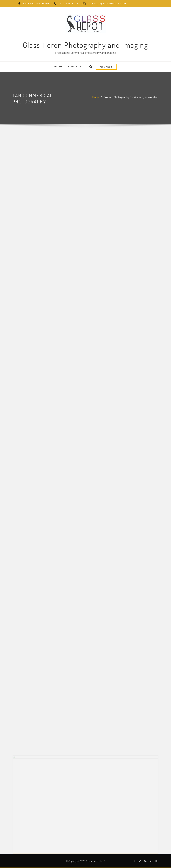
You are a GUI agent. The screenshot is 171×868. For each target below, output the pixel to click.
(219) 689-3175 (68, 3)
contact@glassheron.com (107, 3)
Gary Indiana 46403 (36, 3)
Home (58, 66)
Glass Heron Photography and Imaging (86, 45)
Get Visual (106, 67)
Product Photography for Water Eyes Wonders (131, 98)
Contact (75, 66)
